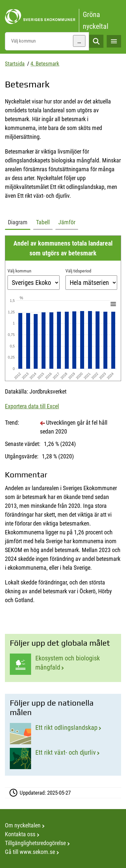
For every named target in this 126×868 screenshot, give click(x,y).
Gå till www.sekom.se (30, 852)
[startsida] (63, 17)
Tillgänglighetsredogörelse (35, 843)
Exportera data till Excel (32, 406)
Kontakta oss (20, 834)
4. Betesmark (45, 64)
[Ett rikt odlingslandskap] (63, 734)
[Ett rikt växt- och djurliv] (63, 758)
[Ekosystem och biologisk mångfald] (63, 664)
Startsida (15, 64)
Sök (96, 41)
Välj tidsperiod (78, 271)
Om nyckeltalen (23, 825)
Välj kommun (19, 271)
